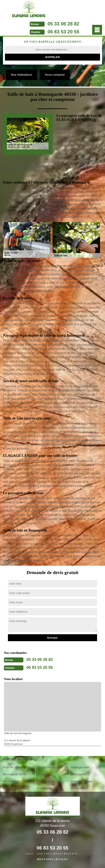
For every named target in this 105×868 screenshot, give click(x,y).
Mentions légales (52, 859)
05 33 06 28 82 (63, 24)
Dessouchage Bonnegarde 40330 (15, 785)
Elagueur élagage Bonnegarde (82, 785)
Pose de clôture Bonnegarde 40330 (15, 771)
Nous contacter (55, 75)
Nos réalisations (21, 75)
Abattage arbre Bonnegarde (80, 771)
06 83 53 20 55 (63, 32)
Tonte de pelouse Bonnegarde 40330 (49, 785)
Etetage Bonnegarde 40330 (50, 771)
